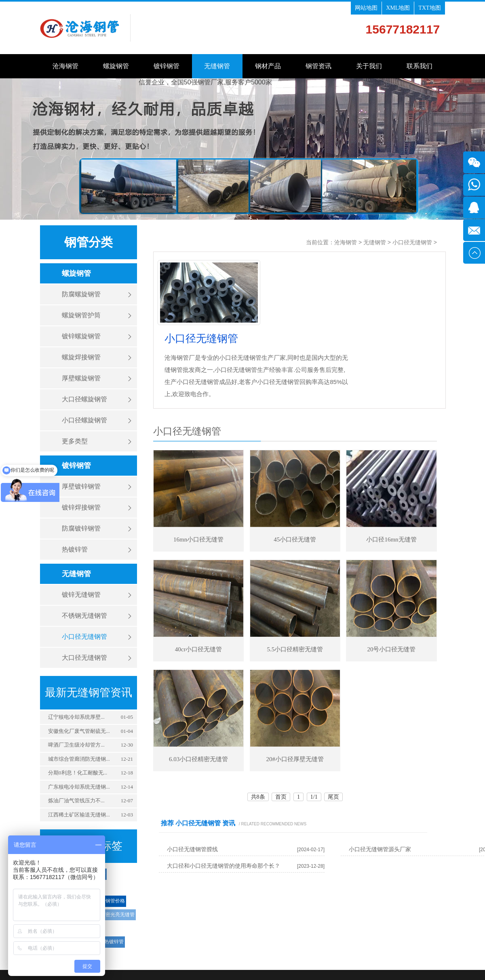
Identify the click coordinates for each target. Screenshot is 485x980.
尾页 (333, 797)
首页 (281, 797)
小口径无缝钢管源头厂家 (380, 849)
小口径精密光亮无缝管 (110, 915)
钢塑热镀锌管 (109, 942)
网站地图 (366, 8)
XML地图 (398, 8)
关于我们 (369, 66)
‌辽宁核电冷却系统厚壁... (76, 717)
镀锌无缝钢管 (81, 595)
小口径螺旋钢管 (84, 420)
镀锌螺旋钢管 (81, 336)
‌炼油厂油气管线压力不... (76, 801)
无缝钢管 (217, 66)
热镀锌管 (75, 549)
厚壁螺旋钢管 (81, 378)
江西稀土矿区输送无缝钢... (79, 815)
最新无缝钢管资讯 (89, 693)
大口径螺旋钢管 (84, 399)
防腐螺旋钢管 (81, 294)
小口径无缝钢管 (84, 637)
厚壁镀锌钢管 (81, 486)
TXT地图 (429, 8)
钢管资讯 (318, 66)
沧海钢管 (65, 66)
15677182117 (403, 29)
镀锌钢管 (167, 66)
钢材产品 (268, 66)
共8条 (258, 797)
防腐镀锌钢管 (81, 528)
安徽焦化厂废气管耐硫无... (79, 731)
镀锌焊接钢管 (81, 507)
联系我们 (420, 66)
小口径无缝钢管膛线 (192, 849)
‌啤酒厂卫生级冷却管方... (76, 745)
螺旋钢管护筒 (81, 315)
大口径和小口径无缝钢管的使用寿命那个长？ (224, 866)
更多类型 (75, 441)
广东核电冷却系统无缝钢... (79, 787)
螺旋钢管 (116, 66)
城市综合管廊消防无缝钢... (79, 759)
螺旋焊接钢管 (81, 357)
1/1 (314, 797)
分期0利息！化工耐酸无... (78, 773)
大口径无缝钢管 (84, 658)
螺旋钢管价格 (110, 901)
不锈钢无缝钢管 (84, 616)
